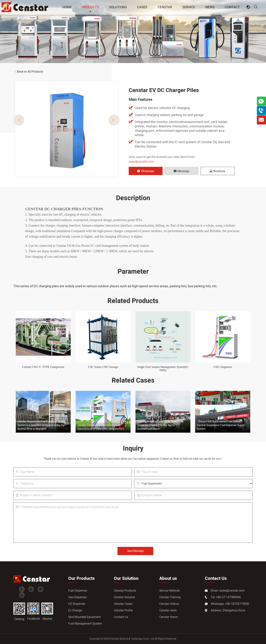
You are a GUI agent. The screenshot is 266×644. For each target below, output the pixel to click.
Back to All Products (28, 72)
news (210, 7)
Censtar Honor (169, 617)
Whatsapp (146, 171)
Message (182, 171)
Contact (232, 7)
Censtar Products (125, 591)
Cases (142, 7)
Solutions (118, 7)
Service (189, 7)
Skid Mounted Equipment (84, 617)
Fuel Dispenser (78, 591)
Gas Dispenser (78, 597)
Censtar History (169, 604)
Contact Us (121, 617)
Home (67, 7)
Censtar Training (170, 597)
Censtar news (168, 610)
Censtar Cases (123, 604)
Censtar (165, 7)
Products (90, 7)
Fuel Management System (85, 624)
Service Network (170, 591)
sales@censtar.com (141, 162)
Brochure (217, 171)
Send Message (135, 551)
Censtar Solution (124, 597)
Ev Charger (75, 610)
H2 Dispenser (77, 604)
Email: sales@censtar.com (228, 591)
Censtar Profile (123, 610)
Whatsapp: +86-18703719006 (230, 604)
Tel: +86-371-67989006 (226, 597)
